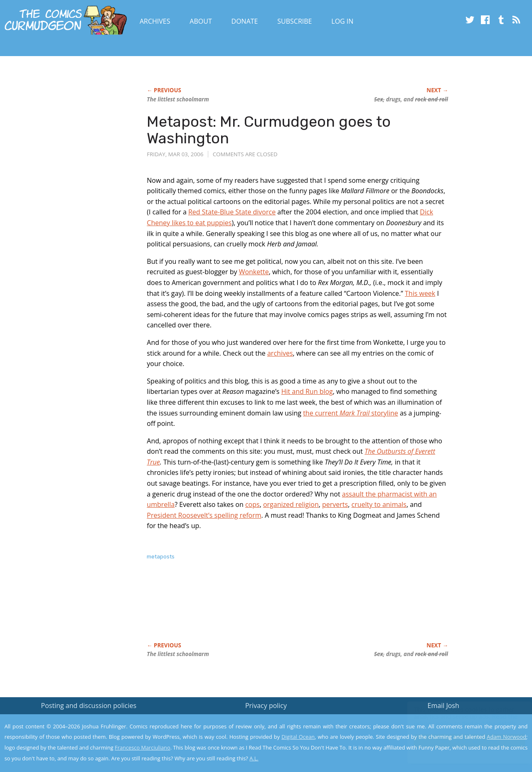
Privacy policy (266, 706)
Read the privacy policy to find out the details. (458, 720)
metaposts (161, 557)
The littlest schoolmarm (178, 99)
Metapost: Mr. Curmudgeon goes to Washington (269, 130)
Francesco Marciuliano (143, 747)
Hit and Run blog (307, 391)
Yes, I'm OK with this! (462, 741)
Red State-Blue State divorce (232, 212)
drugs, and (411, 99)
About (201, 21)
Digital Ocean (298, 737)
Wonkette (254, 272)
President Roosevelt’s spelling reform (204, 515)
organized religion (291, 504)
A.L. (254, 758)
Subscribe (294, 21)
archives (280, 353)
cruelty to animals (379, 504)
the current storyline (351, 413)
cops (252, 504)
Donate (245, 21)
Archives (155, 21)
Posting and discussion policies (89, 706)
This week (420, 293)
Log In (342, 21)
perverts (335, 504)
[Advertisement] (298, 610)
